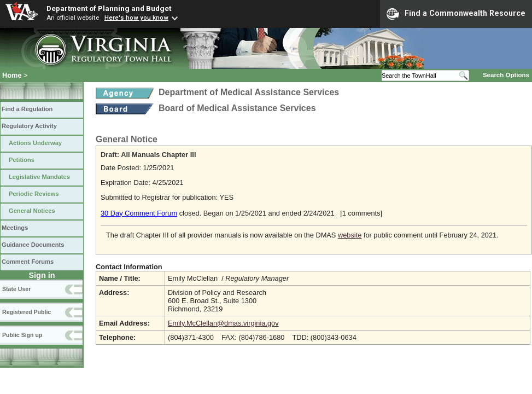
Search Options (506, 75)
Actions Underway (35, 143)
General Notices (32, 211)
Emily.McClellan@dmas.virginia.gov (223, 323)
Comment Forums (28, 262)
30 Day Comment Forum (139, 213)
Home (12, 75)
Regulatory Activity (29, 126)
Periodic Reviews (34, 194)
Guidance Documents (33, 245)
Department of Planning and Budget (109, 8)
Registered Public (27, 312)
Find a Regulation (27, 109)
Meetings (15, 228)
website (350, 235)
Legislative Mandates (39, 177)
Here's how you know (136, 18)
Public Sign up (22, 335)
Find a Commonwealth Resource (456, 14)
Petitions (22, 160)
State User (16, 289)
